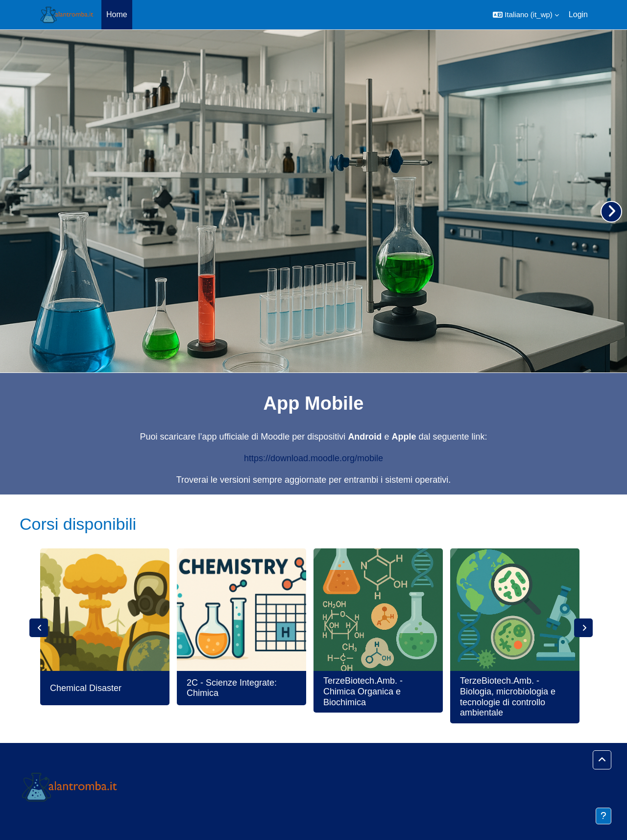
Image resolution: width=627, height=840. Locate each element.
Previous (39, 628)
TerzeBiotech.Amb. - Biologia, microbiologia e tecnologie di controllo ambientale (508, 697)
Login (578, 14)
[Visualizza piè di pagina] (603, 816)
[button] (526, 15)
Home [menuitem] (117, 14)
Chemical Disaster (86, 688)
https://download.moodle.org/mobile (313, 458)
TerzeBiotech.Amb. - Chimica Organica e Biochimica (363, 691)
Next (583, 628)
